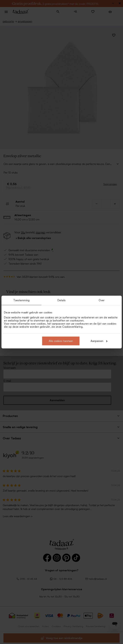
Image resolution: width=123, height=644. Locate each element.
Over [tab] (101, 300)
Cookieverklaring (72, 327)
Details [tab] (61, 300)
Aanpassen (99, 341)
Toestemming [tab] (21, 300)
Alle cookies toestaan (61, 341)
